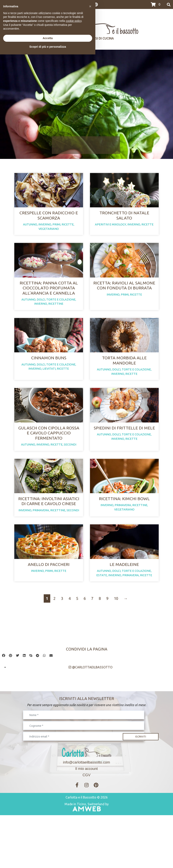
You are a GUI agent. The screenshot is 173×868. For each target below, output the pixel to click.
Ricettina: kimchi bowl (124, 543)
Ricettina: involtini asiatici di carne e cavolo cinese (49, 545)
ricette (68, 233)
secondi (70, 480)
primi (56, 233)
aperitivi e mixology (111, 233)
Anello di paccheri (49, 617)
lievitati (49, 395)
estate (102, 628)
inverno (45, 233)
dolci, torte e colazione (56, 317)
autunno (30, 233)
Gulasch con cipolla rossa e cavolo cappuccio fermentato (49, 468)
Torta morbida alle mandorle (124, 387)
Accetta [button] (48, 852)
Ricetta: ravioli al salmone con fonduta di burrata (124, 303)
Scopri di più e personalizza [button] (48, 860)
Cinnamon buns (49, 384)
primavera (41, 554)
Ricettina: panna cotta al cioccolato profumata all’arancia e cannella (49, 306)
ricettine (56, 321)
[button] (4, 709)
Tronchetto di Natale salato (124, 224)
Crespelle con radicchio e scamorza (49, 224)
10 (116, 651)
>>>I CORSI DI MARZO (18, 5)
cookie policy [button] (74, 834)
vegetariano (49, 238)
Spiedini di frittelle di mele (124, 463)
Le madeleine (124, 617)
